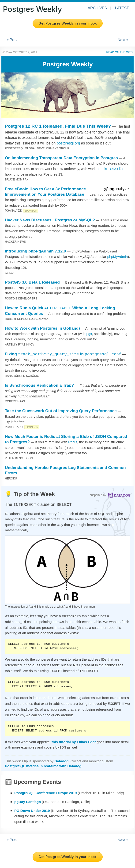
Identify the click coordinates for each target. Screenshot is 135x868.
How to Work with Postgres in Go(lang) (42, 328)
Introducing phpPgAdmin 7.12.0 (36, 251)
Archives (97, 8)
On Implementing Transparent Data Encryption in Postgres (61, 158)
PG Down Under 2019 (32, 807)
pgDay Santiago (28, 798)
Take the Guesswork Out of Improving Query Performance (61, 411)
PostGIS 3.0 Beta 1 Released (32, 282)
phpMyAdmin (118, 257)
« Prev (12, 40)
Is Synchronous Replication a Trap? (39, 385)
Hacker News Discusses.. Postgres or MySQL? (50, 220)
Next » (123, 40)
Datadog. (62, 757)
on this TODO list (110, 169)
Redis (73, 442)
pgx (89, 334)
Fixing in (63, 354)
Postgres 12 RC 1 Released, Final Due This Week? (58, 126)
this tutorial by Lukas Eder (74, 739)
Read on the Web (120, 52)
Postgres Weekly (32, 9)
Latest (122, 8)
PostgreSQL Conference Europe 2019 (45, 789)
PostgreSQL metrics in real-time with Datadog (43, 762)
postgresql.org (68, 143)
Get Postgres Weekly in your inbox (68, 23)
